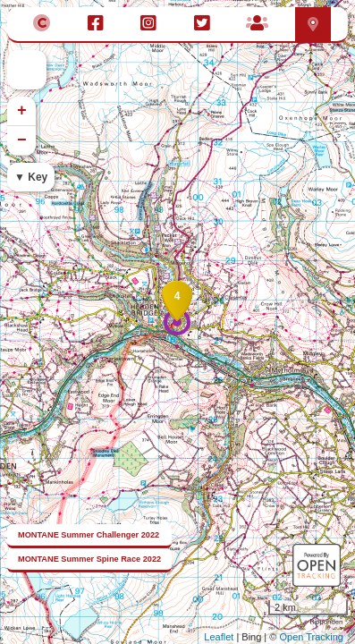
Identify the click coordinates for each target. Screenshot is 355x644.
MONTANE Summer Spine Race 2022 (89, 559)
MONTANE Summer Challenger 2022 (89, 535)
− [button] (22, 140)
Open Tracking (311, 637)
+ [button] (22, 111)
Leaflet (219, 637)
